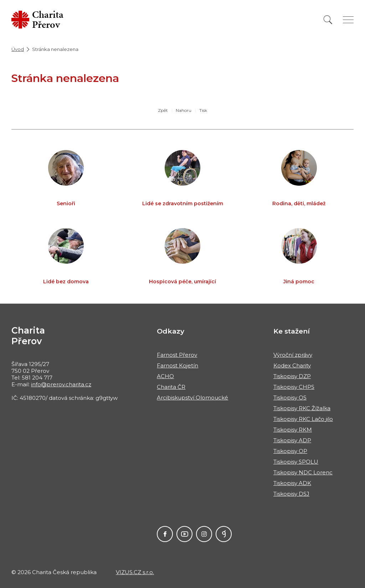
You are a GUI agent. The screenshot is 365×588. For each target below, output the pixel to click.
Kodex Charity (292, 365)
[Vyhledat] (328, 20)
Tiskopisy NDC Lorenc (303, 472)
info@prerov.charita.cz (61, 384)
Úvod (18, 49)
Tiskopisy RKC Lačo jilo (303, 419)
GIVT (224, 534)
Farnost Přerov (177, 355)
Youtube (184, 534)
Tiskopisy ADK (292, 483)
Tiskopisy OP (290, 451)
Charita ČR (171, 387)
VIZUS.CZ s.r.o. (135, 572)
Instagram (204, 534)
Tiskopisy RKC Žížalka (302, 408)
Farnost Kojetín (178, 365)
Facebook (165, 534)
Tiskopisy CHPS (294, 387)
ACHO (165, 376)
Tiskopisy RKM (293, 430)
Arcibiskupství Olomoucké (192, 398)
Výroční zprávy (293, 355)
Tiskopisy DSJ (291, 494)
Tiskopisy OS (290, 398)
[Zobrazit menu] (348, 20)
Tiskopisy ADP (292, 440)
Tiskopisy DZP (292, 376)
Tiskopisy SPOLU (296, 462)
